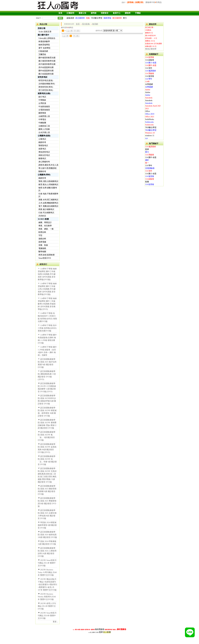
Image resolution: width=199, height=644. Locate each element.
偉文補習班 (117, 18)
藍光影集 (86, 24)
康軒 (147, 160)
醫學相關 (42, 252)
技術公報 (42, 28)
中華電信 (42, 120)
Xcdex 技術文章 (45, 32)
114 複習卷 (150, 76)
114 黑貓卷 (150, 73)
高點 (88, 18)
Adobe (148, 90)
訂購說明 (70, 13)
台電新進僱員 (44, 110)
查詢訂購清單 (151, 49)
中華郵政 (42, 100)
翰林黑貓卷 (100, 629)
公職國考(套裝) (44, 136)
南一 (147, 163)
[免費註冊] (139, 2)
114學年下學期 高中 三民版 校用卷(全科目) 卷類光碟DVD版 (47, 328)
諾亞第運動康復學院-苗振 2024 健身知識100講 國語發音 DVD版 (47, 535)
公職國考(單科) (44, 175)
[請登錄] (130, 2)
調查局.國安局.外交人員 (48, 165)
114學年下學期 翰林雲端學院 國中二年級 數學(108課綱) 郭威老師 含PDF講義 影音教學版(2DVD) (47, 304)
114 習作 (149, 68)
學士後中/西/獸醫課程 (48, 168)
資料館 (94, 13)
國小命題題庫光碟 (46, 74)
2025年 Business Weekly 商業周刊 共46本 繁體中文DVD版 (47, 597)
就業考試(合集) (44, 93)
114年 (147, 82)
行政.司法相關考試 (46, 213)
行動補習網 (43, 51)
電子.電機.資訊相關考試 (48, 206)
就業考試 (42, 149)
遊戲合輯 (42, 239)
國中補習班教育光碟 (47, 58)
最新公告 (82, 13)
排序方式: (99, 31)
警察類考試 (43, 146)
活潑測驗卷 (150, 168)
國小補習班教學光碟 (47, 61)
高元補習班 (80, 18)
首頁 (60, 13)
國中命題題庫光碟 (46, 71)
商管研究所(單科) (46, 87)
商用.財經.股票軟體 (47, 255)
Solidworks (149, 122)
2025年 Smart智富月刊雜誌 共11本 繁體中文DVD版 (47, 563)
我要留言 (105, 13)
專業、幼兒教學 (45, 226)
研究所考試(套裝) (46, 81)
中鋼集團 (42, 123)
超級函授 (70, 18)
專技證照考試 (44, 152)
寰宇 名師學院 (44, 48)
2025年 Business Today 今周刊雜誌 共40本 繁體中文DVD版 (47, 572)
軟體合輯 (42, 232)
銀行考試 (42, 97)
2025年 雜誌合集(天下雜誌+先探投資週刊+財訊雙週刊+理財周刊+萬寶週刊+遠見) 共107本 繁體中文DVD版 (47, 585)
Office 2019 (150, 114)
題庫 (147, 149)
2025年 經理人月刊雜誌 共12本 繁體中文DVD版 (47, 606)
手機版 (138, 13)
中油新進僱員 (44, 107)
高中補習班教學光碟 (47, 64)
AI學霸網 (149, 84)
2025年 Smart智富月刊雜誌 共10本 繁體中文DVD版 (47, 616)
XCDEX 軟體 (43, 219)
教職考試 (42, 159)
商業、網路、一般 (46, 229)
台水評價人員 (44, 132)
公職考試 (42, 139)
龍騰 (147, 182)
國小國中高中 (43, 35)
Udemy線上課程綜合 (47, 38)
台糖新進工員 (44, 126)
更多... (55, 622)
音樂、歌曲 (43, 245)
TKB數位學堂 (97, 18)
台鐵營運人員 (44, 116)
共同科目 (42, 216)
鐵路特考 (42, 142)
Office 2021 (150, 117)
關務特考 (42, 171)
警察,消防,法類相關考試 (48, 181)
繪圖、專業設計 (45, 222)
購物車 (128, 13)
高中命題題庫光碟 (46, 67)
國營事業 (42, 113)
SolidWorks (150, 119)
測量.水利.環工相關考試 (48, 200)
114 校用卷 (150, 57)
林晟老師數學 (44, 41)
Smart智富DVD (45, 258)
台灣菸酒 (42, 103)
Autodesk (149, 98)
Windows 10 (150, 133)
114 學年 (149, 79)
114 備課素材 (151, 71)
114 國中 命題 (151, 65)
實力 (125, 18)
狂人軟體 (107, 632)
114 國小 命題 (151, 63)
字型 (40, 235)
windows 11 (150, 136)
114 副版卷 (150, 60)
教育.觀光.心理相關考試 (48, 185)
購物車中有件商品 (154, 2)
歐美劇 (95, 24)
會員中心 (117, 13)
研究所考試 (43, 77)
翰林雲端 (107, 18)
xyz (146, 138)
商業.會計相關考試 (46, 209)
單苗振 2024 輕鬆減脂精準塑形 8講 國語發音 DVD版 (47, 525)
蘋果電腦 (42, 242)
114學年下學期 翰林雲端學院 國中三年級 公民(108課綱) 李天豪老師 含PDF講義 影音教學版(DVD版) (47, 289)
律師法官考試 (44, 155)
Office (148, 111)
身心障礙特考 (44, 162)
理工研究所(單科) (46, 90)
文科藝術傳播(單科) (47, 84)
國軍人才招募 (44, 129)
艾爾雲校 (42, 54)
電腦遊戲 (42, 248)
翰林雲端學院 (44, 45)
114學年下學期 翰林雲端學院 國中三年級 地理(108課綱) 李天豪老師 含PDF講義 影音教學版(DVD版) (47, 274)
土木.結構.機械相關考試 (48, 203)
